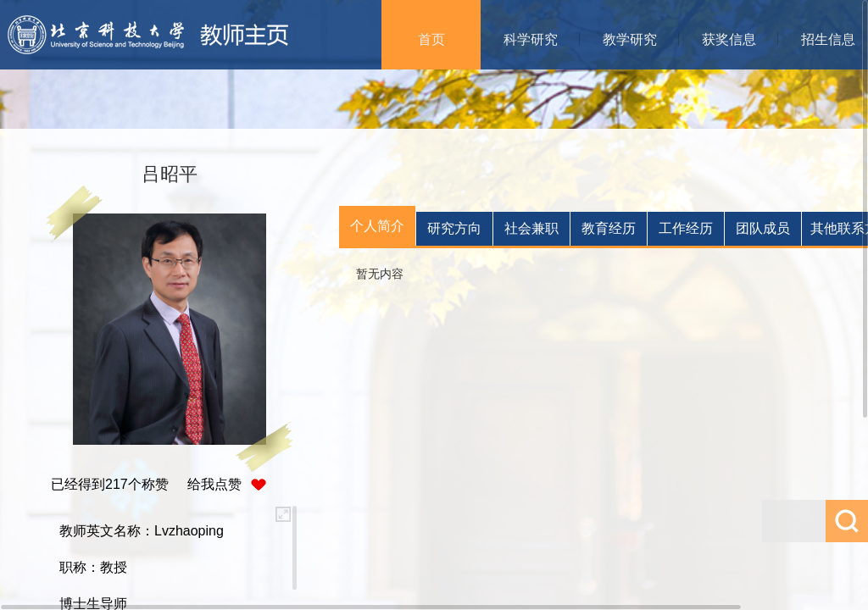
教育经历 (609, 228)
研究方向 (454, 228)
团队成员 (763, 228)
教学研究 (630, 39)
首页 (431, 39)
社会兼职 (531, 228)
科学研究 (531, 39)
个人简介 (377, 226)
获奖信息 (729, 39)
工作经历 (686, 228)
